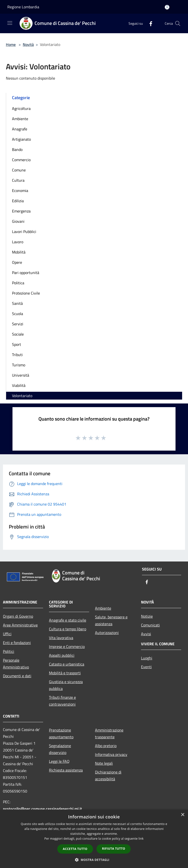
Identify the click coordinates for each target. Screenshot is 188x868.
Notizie (147, 616)
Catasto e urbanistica (67, 664)
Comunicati (150, 625)
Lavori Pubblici (24, 232)
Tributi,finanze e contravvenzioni (62, 701)
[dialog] (94, 839)
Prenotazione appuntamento (61, 733)
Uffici (7, 634)
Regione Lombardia (23, 7)
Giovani (18, 221)
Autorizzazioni (107, 633)
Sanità (17, 303)
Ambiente (20, 119)
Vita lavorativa (61, 638)
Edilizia (18, 201)
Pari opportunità (26, 273)
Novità (28, 44)
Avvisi (146, 634)
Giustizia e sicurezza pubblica (66, 685)
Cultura (18, 180)
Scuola (18, 314)
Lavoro (18, 242)
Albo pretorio (106, 746)
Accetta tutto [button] (75, 849)
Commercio (21, 160)
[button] (94, 860)
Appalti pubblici (62, 655)
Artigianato (21, 139)
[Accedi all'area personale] (167, 7)
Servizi (18, 324)
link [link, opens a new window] (141, 839)
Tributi (17, 355)
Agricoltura (21, 108)
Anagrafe (20, 129)
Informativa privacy (111, 754)
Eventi (146, 667)
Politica (18, 283)
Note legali (104, 763)
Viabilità (19, 385)
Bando (17, 149)
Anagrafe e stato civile (68, 620)
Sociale (18, 334)
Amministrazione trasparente (109, 733)
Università (21, 375)
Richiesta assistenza (66, 770)
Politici (9, 651)
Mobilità (19, 252)
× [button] (182, 815)
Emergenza (21, 211)
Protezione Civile (26, 293)
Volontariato (22, 396)
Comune (19, 170)
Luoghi (147, 658)
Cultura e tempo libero (68, 629)
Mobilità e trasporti (65, 673)
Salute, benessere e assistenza (111, 620)
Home (11, 44)
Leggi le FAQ (59, 761)
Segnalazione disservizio (60, 749)
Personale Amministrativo (16, 664)
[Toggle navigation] (10, 23)
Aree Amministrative (20, 625)
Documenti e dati (17, 676)
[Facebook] (149, 23)
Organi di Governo (18, 616)
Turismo (19, 365)
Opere (17, 262)
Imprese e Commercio (67, 646)
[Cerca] (178, 23)
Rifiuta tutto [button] (114, 849)
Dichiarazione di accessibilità (108, 775)
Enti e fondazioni (17, 643)
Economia (20, 191)
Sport (17, 344)
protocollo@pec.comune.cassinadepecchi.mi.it (42, 809)
